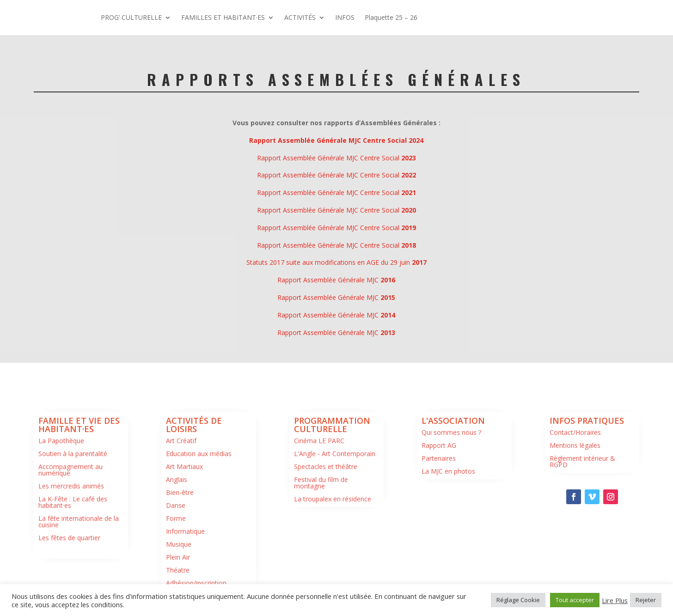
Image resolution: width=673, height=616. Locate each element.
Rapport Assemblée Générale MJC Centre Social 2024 (336, 140)
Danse (176, 505)
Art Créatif (181, 441)
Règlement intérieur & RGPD (582, 461)
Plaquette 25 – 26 (391, 17)
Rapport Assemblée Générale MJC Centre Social (336, 158)
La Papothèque (61, 441)
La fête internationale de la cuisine (79, 521)
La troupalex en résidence (333, 499)
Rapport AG (439, 445)
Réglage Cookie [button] (518, 600)
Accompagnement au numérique (70, 470)
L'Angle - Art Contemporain (335, 454)
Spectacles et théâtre (326, 467)
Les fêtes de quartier (69, 538)
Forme (176, 518)
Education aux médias (199, 454)
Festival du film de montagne (321, 483)
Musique (179, 544)
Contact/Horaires (575, 432)
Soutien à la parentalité (73, 454)
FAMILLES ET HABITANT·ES (223, 17)
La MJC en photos (448, 471)
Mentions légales (575, 445)
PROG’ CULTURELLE (131, 17)
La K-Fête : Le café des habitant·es (73, 502)
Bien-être (180, 492)
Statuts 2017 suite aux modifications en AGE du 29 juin (336, 262)
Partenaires (439, 458)
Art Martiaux (184, 467)
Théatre (178, 570)
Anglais (177, 479)
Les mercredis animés (71, 486)
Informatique (185, 531)
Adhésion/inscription (196, 583)
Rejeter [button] (646, 600)
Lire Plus (615, 600)
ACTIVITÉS (300, 17)
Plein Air (178, 557)
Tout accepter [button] (575, 600)
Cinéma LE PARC (319, 441)
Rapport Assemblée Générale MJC (336, 280)
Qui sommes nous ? (451, 432)
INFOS (345, 17)
